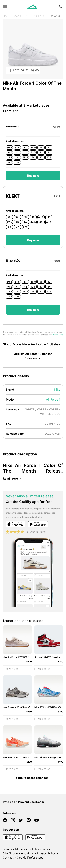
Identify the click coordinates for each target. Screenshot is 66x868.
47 (41, 158)
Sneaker (18, 16)
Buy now (33, 176)
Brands (7, 849)
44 (49, 152)
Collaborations (38, 849)
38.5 (33, 148)
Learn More (58, 335)
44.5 (9, 158)
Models (20, 849)
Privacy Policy (46, 853)
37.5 (17, 148)
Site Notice (10, 853)
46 (33, 158)
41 (17, 152)
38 (25, 148)
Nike (29, 16)
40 (49, 148)
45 (17, 158)
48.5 (9, 162)
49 (17, 162)
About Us (27, 853)
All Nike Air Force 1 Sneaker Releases (33, 356)
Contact (8, 858)
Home (7, 16)
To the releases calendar (33, 778)
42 (25, 152)
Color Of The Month (56, 16)
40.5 (9, 152)
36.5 (9, 148)
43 (41, 152)
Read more (12, 478)
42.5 (33, 152)
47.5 (49, 158)
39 (41, 148)
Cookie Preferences (30, 858)
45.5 (25, 158)
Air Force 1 (41, 16)
